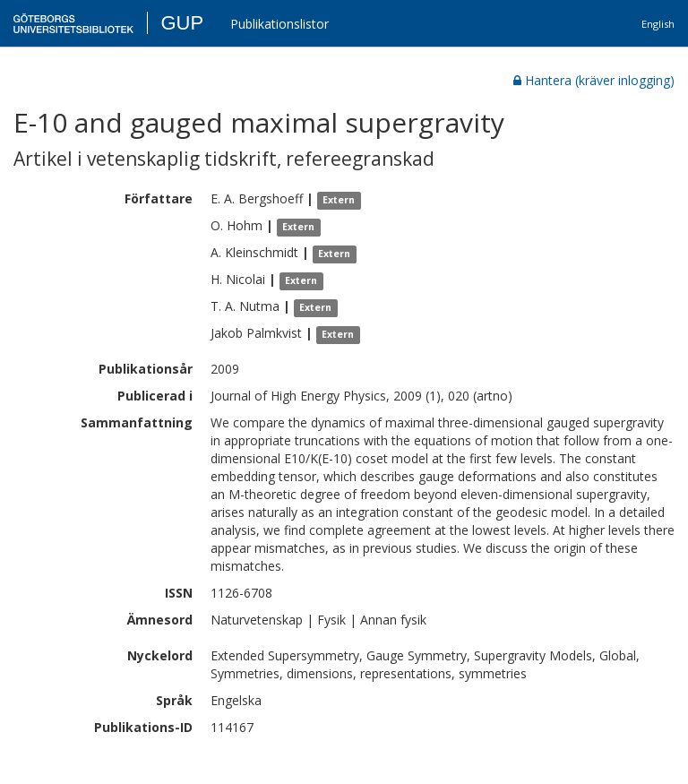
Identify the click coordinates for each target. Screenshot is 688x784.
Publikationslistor (279, 24)
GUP (182, 23)
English (658, 24)
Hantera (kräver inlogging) (594, 80)
